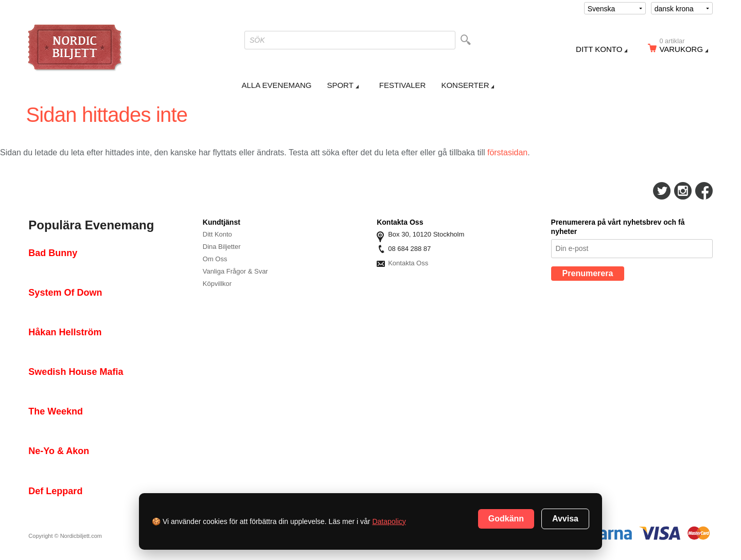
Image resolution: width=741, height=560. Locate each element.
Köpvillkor (217, 284)
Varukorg (684, 47)
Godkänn (506, 519)
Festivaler (403, 85)
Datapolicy (389, 521)
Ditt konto (599, 49)
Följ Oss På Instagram (683, 191)
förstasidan (507, 152)
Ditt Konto (217, 234)
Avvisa (565, 519)
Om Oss (215, 259)
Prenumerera (588, 273)
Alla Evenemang (277, 85)
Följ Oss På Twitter (662, 191)
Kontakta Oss (408, 263)
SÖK (257, 40)
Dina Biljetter (222, 247)
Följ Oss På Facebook (704, 191)
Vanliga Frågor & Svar (235, 271)
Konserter (465, 85)
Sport (340, 85)
